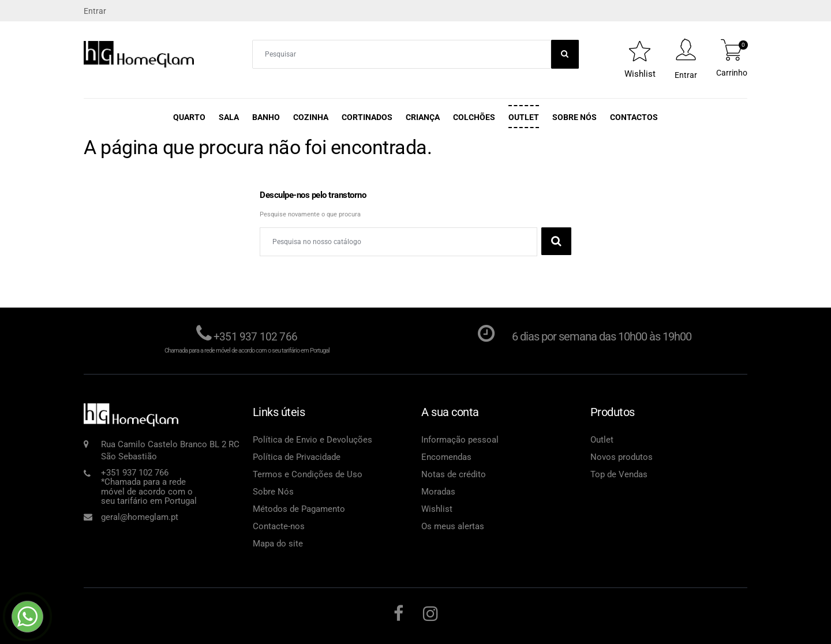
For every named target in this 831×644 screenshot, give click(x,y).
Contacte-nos (279, 526)
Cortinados (367, 117)
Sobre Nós (574, 117)
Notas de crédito (454, 474)
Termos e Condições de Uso (308, 474)
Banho (266, 117)
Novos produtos (622, 456)
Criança (423, 117)
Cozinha (311, 117)
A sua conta (450, 411)
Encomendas (446, 456)
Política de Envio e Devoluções (312, 439)
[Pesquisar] (398, 242)
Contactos (634, 117)
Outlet (524, 117)
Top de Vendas (619, 474)
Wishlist (437, 508)
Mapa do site (278, 543)
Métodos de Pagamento (299, 508)
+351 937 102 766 (256, 336)
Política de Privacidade (297, 456)
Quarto (189, 117)
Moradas (438, 491)
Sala (229, 117)
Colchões (474, 117)
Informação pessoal (460, 439)
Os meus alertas (453, 526)
